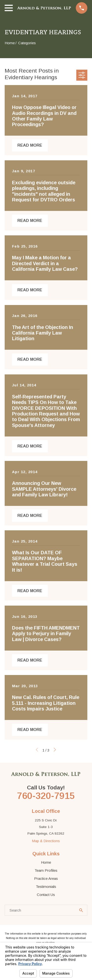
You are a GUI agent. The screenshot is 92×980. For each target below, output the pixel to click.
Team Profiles (46, 870)
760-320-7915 (46, 796)
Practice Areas (46, 878)
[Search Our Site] (81, 910)
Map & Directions (46, 841)
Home (46, 862)
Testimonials (46, 887)
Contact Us (46, 895)
